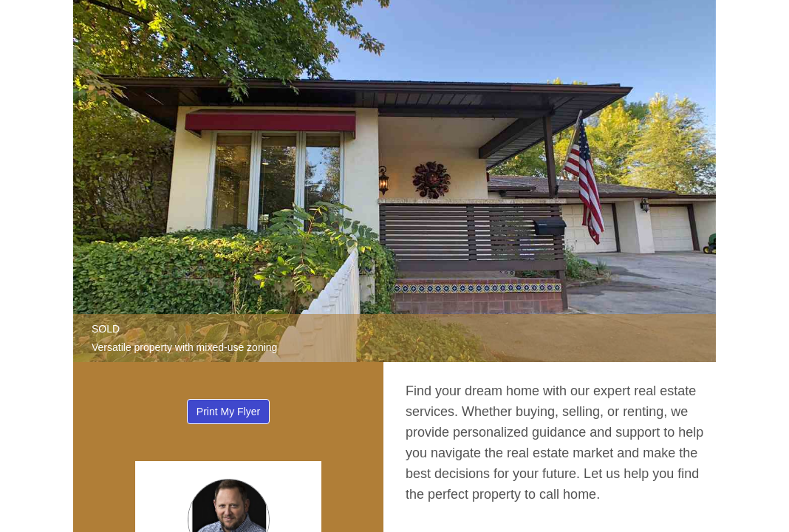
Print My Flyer (228, 412)
